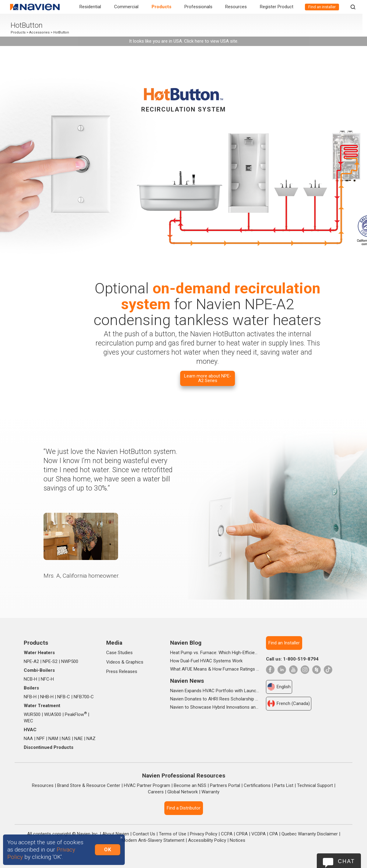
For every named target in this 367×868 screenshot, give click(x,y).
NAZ (91, 739)
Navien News (187, 681)
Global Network (183, 792)
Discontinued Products (49, 747)
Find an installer (322, 7)
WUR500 (32, 714)
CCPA (227, 834)
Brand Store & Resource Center (89, 785)
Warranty (210, 792)
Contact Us (144, 834)
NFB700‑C (84, 697)
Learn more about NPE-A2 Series (208, 378)
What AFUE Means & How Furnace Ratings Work (215, 669)
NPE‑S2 (50, 661)
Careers (156, 792)
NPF (41, 739)
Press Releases (122, 671)
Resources (236, 7)
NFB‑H (30, 697)
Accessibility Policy (207, 840)
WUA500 (53, 714)
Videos (113, 662)
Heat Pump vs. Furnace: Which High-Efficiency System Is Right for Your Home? (215, 653)
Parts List (284, 785)
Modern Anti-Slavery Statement (153, 840)
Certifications (257, 785)
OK (108, 850)
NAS (66, 739)
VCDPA (259, 834)
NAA (28, 739)
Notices (238, 840)
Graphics (135, 662)
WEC (28, 721)
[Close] (121, 838)
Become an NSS (190, 785)
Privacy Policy (204, 834)
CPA (274, 834)
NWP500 (70, 661)
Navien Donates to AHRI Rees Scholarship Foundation (215, 699)
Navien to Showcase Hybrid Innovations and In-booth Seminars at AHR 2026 (215, 707)
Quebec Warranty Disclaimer (310, 834)
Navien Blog (186, 643)
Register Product (277, 7)
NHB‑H (47, 697)
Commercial (126, 7)
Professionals (198, 7)
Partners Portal (225, 785)
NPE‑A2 (31, 661)
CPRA (242, 834)
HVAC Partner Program (147, 785)
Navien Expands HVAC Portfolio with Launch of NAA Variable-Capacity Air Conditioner (215, 691)
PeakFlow (76, 714)
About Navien (116, 834)
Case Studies (119, 653)
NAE (79, 739)
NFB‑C (64, 697)
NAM (53, 739)
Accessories (42, 32)
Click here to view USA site (211, 41)
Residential (90, 7)
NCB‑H (30, 679)
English (279, 687)
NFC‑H (47, 679)
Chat (346, 861)
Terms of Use (173, 834)
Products (161, 7)
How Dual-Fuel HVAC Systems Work (206, 661)
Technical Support (315, 785)
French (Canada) (289, 703)
